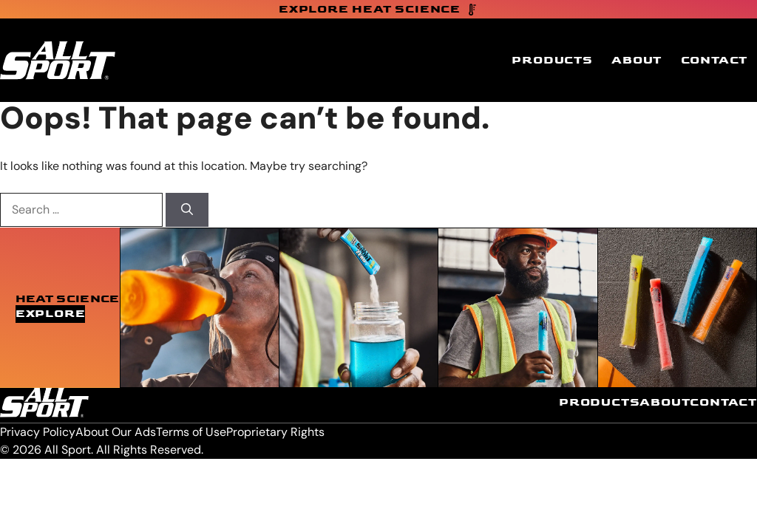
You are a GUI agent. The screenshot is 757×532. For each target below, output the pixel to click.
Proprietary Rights (275, 432)
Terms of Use (191, 432)
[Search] (187, 210)
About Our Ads (116, 432)
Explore (51, 314)
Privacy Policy (38, 432)
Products (552, 60)
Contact (714, 60)
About (637, 60)
